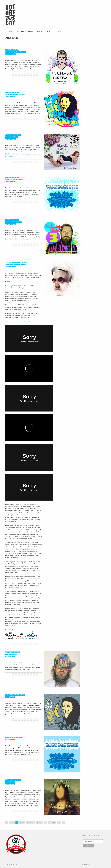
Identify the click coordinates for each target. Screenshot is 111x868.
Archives (12, 38)
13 (54, 822)
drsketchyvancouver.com (27, 152)
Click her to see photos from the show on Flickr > (19, 322)
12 (50, 822)
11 (45, 822)
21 (59, 822)
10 (41, 822)
